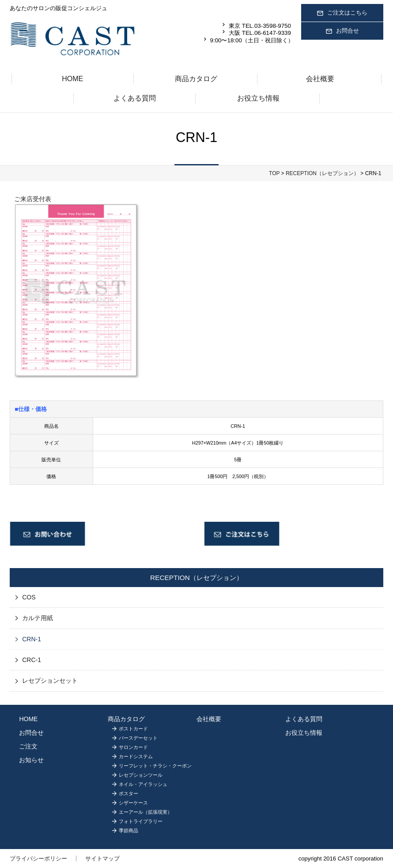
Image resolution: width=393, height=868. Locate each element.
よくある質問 (135, 98)
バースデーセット (138, 738)
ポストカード (133, 729)
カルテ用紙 (38, 618)
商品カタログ (196, 79)
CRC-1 (32, 660)
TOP (274, 173)
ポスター (128, 793)
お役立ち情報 (258, 98)
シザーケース (133, 803)
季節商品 (128, 831)
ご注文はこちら (342, 13)
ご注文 (28, 746)
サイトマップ (102, 859)
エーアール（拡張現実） (145, 812)
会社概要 (320, 79)
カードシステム (136, 756)
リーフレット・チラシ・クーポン (155, 766)
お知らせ (31, 760)
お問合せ (342, 31)
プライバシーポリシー (38, 859)
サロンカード (133, 747)
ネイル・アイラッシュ (143, 784)
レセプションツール (141, 775)
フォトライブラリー (141, 821)
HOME (72, 79)
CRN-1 (32, 639)
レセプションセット (50, 681)
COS (29, 597)
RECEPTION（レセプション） (322, 173)
